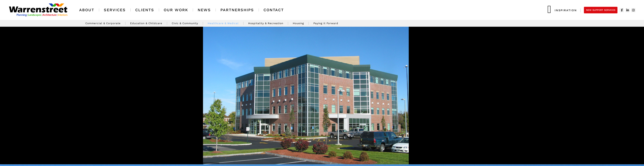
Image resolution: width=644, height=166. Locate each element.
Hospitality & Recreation (266, 23)
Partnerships (237, 10)
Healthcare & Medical (223, 23)
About (87, 10)
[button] (5, 96)
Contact (274, 10)
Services (115, 10)
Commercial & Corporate (103, 23)
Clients (145, 10)
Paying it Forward (326, 23)
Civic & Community (185, 23)
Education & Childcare (146, 23)
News (204, 10)
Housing (298, 23)
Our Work (176, 10)
